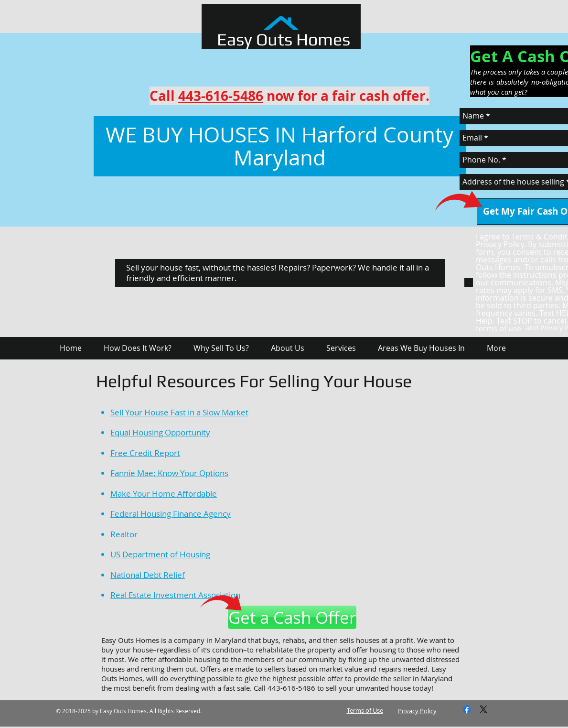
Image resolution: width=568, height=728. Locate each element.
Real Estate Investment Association (175, 595)
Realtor (124, 534)
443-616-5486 (221, 96)
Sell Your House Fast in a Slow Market (179, 412)
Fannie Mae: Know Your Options (169, 473)
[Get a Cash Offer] (292, 617)
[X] (483, 709)
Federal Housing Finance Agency (171, 514)
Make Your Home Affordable (164, 494)
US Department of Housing (160, 554)
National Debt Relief (148, 575)
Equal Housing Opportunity (160, 432)
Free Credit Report (145, 453)
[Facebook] (467, 709)
